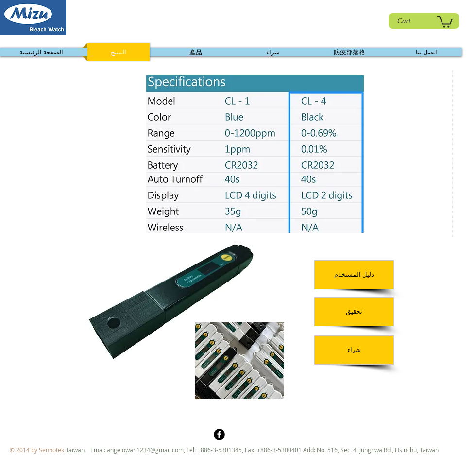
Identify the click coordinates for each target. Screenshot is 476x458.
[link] (445, 21)
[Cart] (424, 21)
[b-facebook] (219, 434)
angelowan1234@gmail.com (145, 450)
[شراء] (354, 350)
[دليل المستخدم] (354, 275)
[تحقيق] (354, 312)
